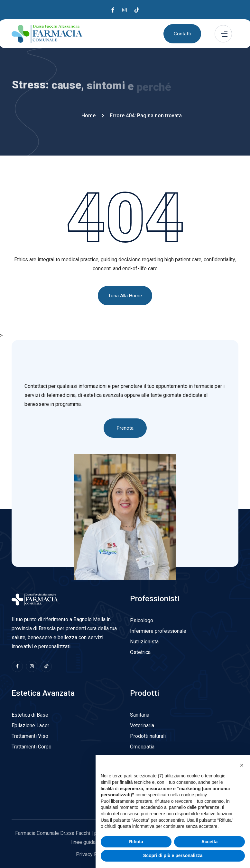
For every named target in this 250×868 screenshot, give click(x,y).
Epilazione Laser (30, 725)
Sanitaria (140, 715)
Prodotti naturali (148, 736)
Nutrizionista (144, 642)
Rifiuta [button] (136, 852)
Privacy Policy (92, 854)
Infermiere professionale (158, 631)
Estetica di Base (30, 715)
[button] (242, 776)
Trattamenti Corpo (32, 747)
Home (88, 116)
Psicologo (142, 620)
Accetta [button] (210, 852)
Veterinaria (142, 725)
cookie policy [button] (194, 805)
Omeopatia (142, 747)
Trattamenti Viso (30, 736)
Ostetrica (140, 652)
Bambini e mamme (151, 757)
